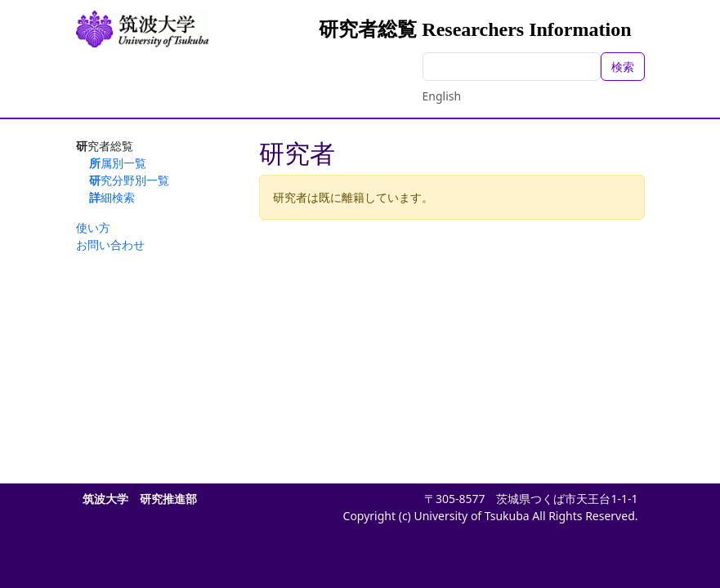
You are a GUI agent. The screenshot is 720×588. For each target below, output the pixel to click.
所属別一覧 (118, 163)
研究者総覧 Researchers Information (475, 29)
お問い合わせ (110, 245)
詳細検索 (112, 197)
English (442, 96)
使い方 (93, 227)
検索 (623, 67)
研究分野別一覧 (129, 180)
